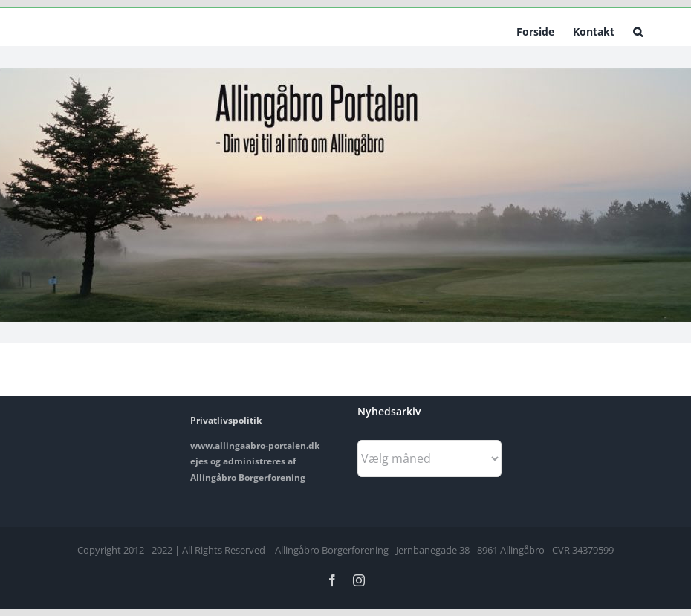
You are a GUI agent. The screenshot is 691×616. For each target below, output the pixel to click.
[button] (638, 30)
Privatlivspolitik (226, 420)
